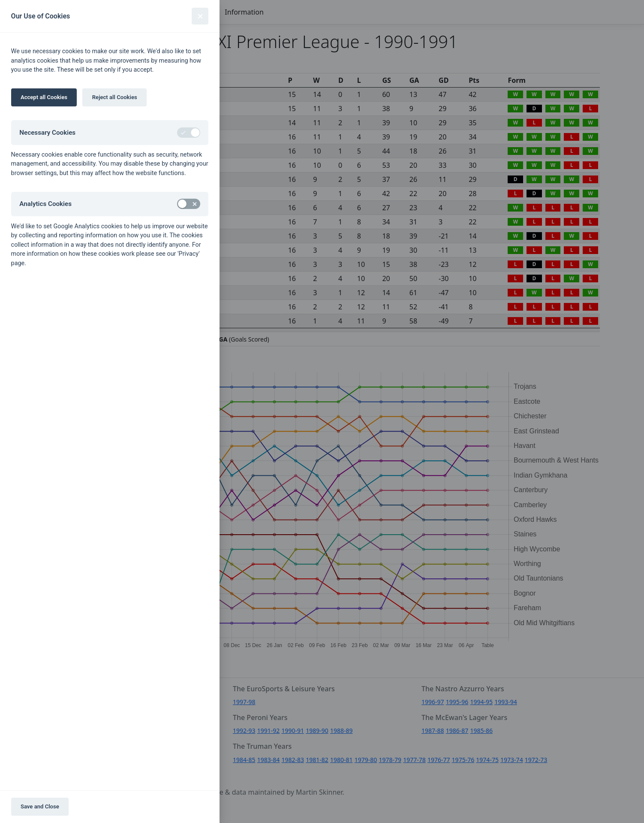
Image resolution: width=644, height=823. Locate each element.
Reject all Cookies (115, 97)
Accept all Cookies (44, 97)
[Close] (200, 16)
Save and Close (40, 806)
